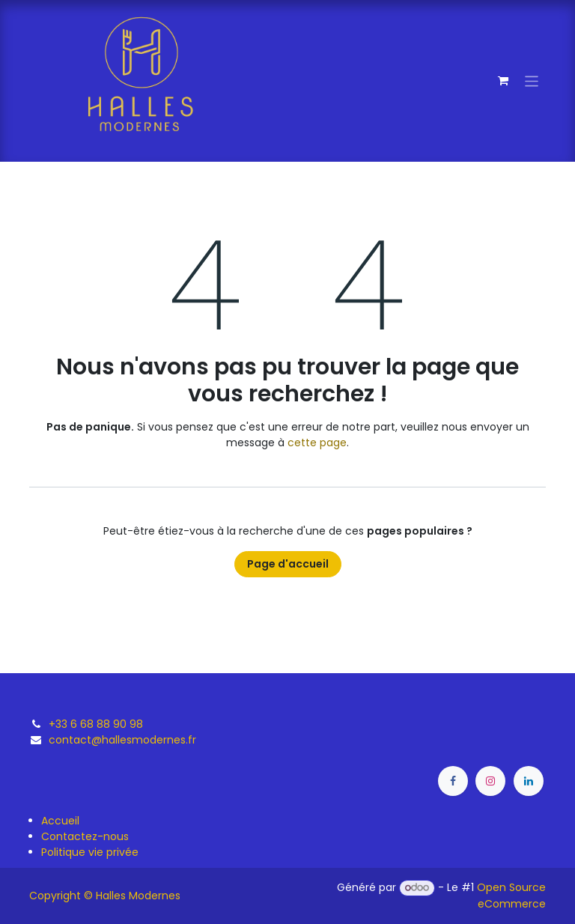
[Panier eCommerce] (503, 81)
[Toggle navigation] (532, 80)
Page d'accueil (288, 564)
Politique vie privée (90, 852)
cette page (317, 443)
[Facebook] (453, 781)
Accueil (60, 821)
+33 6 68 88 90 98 (96, 724)
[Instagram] (490, 781)
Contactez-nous (85, 836)
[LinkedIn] (529, 781)
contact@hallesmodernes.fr (122, 740)
